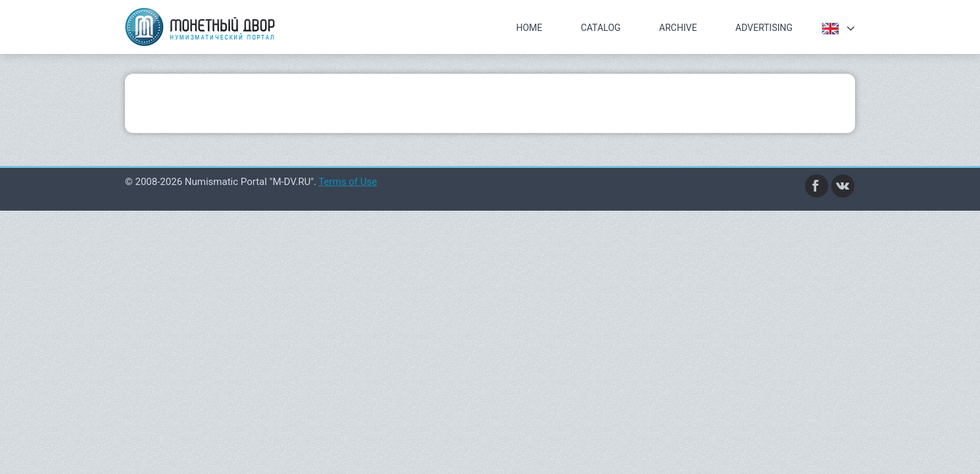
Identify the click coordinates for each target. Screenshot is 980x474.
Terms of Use (348, 182)
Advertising (764, 28)
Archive (678, 28)
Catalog (601, 28)
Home (529, 28)
